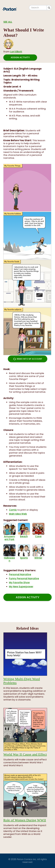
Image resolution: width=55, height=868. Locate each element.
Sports (24, 552)
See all (8, 22)
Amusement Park (9, 532)
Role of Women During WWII (25, 820)
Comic (13, 510)
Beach (24, 530)
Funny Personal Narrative (24, 578)
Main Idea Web (18, 514)
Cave (38, 530)
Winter (38, 552)
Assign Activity (20, 57)
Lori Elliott (16, 52)
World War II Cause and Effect (25, 754)
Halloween (9, 553)
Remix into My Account (28, 359)
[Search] (38, 8)
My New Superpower (21, 587)
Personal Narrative (20, 574)
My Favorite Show (19, 583)
